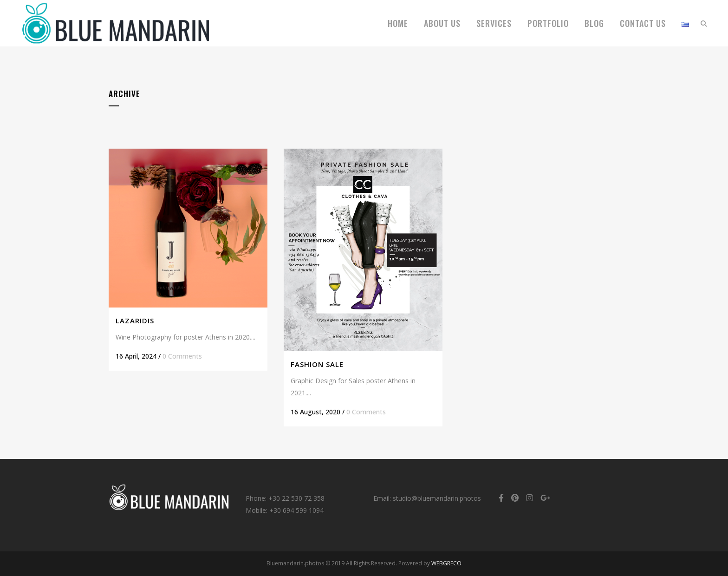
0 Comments (182, 356)
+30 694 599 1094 (296, 510)
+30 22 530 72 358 (296, 498)
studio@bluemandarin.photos (437, 498)
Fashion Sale (317, 364)
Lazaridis (135, 321)
